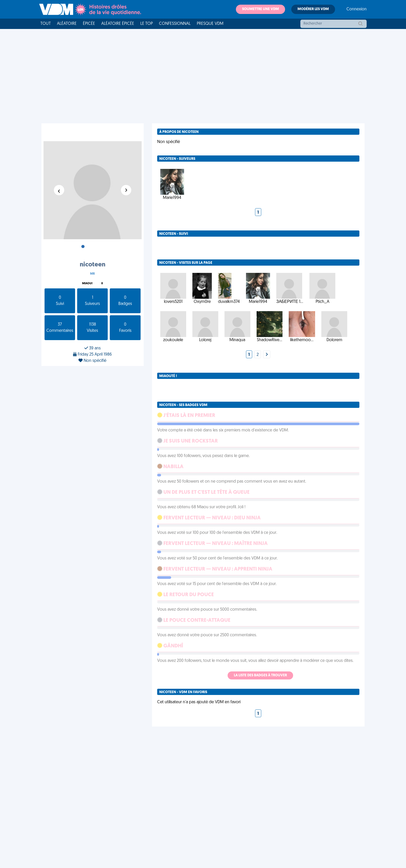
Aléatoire (67, 24)
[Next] (267, 355)
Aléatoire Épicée (118, 24)
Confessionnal (175, 24)
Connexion (357, 9)
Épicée (89, 24)
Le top (147, 24)
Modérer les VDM (313, 9)
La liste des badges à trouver (260, 675)
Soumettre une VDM (260, 9)
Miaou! (87, 284)
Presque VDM (210, 24)
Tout (46, 24)
